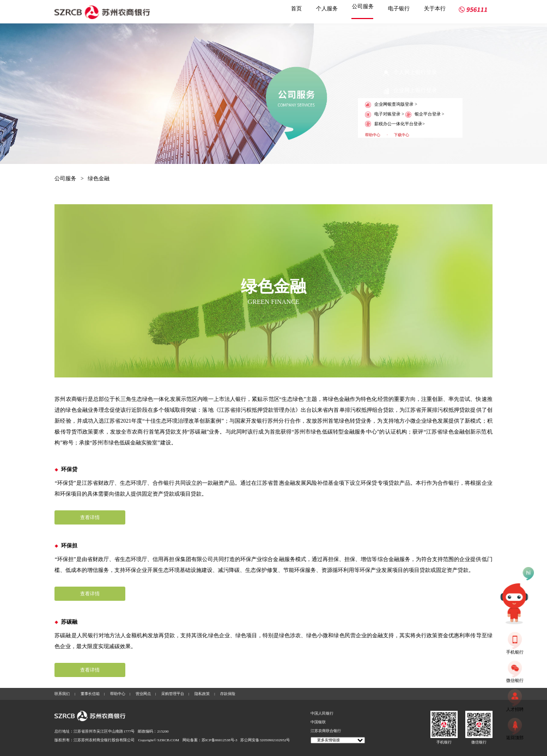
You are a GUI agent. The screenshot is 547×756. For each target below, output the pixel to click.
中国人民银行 (322, 714)
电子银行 (399, 9)
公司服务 (363, 7)
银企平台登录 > (425, 115)
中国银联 (318, 722)
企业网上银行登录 (410, 90)
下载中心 (402, 135)
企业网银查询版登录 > (391, 105)
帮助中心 (373, 135)
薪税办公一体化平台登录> (395, 124)
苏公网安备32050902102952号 (265, 740)
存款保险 (228, 694)
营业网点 (143, 694)
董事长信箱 (90, 694)
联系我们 (62, 694)
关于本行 (435, 9)
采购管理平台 (173, 694)
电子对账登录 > (385, 115)
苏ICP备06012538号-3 (220, 740)
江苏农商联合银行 (326, 731)
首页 (296, 9)
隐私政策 (202, 694)
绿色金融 (99, 178)
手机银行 (444, 742)
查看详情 (90, 517)
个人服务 (327, 9)
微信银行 (479, 742)
